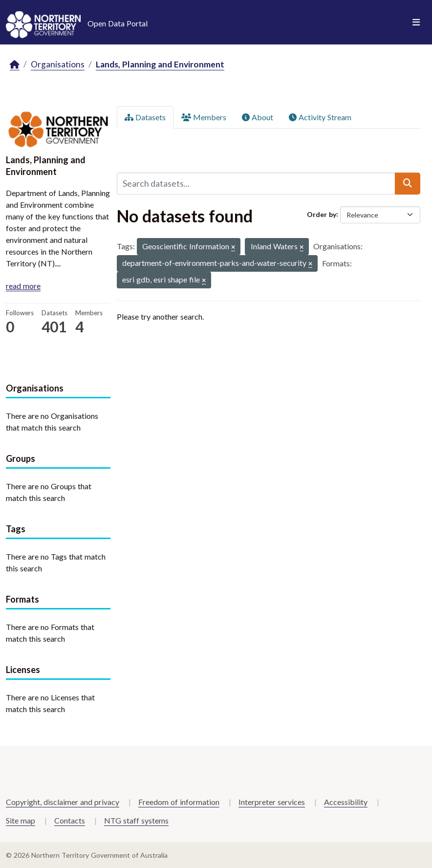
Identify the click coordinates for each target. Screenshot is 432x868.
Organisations (58, 64)
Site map (21, 820)
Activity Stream (320, 117)
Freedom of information (179, 802)
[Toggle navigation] (416, 22)
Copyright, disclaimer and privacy (63, 802)
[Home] (15, 65)
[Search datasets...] (256, 183)
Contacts (70, 820)
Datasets (145, 117)
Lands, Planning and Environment (160, 64)
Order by (322, 214)
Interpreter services (272, 802)
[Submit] (408, 183)
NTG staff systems (136, 820)
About (258, 117)
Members (204, 117)
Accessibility (346, 802)
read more (23, 286)
